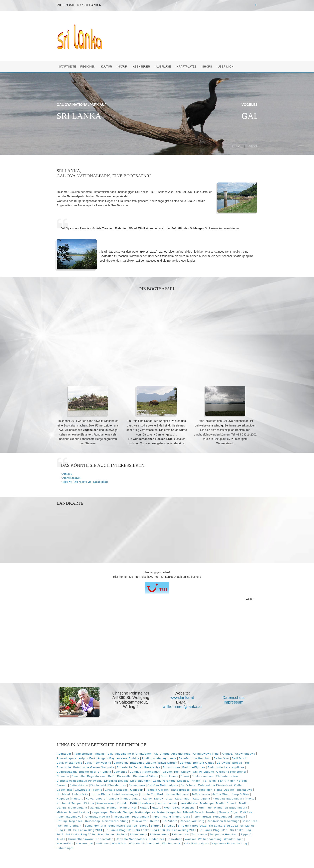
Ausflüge (167, 66)
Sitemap (232, 825)
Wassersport (148, 842)
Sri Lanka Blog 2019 (114, 833)
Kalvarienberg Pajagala (134, 798)
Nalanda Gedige (175, 811)
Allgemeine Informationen (136, 753)
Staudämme (171, 833)
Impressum (233, 701)
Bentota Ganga (225, 762)
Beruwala (245, 762)
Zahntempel (126, 847)
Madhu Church (85, 807)
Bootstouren (194, 766)
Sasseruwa (111, 825)
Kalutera (109, 798)
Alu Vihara (164, 753)
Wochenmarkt (235, 842)
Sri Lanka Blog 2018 (83, 833)
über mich (229, 66)
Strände (187, 833)
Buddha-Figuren (216, 766)
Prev (233, 146)
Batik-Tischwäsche (119, 762)
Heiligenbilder (232, 789)
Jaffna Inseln (234, 793)
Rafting (119, 820)
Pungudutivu (89, 820)
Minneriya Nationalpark (91, 811)
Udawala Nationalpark (197, 838)
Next (251, 146)
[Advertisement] (157, 333)
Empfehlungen (167, 780)
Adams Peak (106, 753)
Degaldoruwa (117, 775)
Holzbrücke (114, 793)
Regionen (91, 66)
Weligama (166, 842)
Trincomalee (170, 838)
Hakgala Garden (188, 789)
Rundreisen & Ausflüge (84, 825)
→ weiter (245, 598)
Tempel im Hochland (93, 838)
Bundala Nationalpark (166, 771)
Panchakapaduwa (132, 816)
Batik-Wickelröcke (91, 762)
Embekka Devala (143, 780)
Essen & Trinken (216, 780)
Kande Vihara (163, 798)
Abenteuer (145, 66)
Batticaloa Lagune (165, 762)
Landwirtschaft (213, 802)
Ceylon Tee (191, 771)
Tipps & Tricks (120, 838)
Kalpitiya (95, 798)
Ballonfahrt (247, 757)
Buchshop (141, 771)
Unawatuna (239, 838)
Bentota (207, 762)
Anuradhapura (92, 757)
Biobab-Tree (68, 766)
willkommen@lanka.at (182, 706)
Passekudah (184, 816)
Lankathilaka (235, 802)
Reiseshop (150, 820)
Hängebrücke (211, 789)
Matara (208, 807)
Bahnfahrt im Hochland (220, 757)
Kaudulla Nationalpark (75, 802)
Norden (76, 816)
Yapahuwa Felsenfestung (97, 847)
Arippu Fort (112, 757)
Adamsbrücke (86, 753)
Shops (210, 66)
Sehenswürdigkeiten (185, 825)
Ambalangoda (183, 753)
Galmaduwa (162, 784)
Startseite (70, 66)
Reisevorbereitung (173, 820)
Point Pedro (244, 816)
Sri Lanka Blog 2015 (184, 829)
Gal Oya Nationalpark (188, 784)
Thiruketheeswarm (146, 838)
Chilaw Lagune (224, 771)
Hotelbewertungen (159, 793)
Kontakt (169, 802)
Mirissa (115, 811)
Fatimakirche (104, 784)
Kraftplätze (190, 66)
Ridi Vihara (227, 820)
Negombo (227, 811)
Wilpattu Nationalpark (208, 842)
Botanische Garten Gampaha (116, 766)
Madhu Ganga (108, 807)
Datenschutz (233, 697)
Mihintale (66, 811)
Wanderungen (108, 842)
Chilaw (206, 771)
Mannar (164, 807)
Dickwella (145, 775)
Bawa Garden (189, 762)
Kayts (97, 802)
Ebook (206, 775)
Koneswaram (152, 802)
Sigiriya (219, 825)
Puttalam (105, 820)
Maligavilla (149, 807)
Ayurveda (195, 757)
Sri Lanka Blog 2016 (216, 829)
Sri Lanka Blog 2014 (153, 829)
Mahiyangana (130, 807)
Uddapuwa (222, 838)
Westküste (183, 842)
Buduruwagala (87, 771)
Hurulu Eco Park (186, 793)
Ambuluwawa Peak (209, 753)
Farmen (87, 784)
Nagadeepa (153, 811)
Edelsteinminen (224, 775)
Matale (196, 807)
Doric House (190, 775)
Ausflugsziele (176, 757)
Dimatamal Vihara (167, 775)
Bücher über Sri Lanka (116, 771)
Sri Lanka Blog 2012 (90, 829)
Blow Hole (86, 766)
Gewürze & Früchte (119, 789)
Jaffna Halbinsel (211, 793)
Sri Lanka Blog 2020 (145, 833)
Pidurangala (203, 816)
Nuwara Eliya (93, 816)
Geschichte (95, 789)
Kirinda (136, 802)
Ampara (70, 473)
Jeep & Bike (77, 798)
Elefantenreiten (70, 780)
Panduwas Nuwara (160, 816)
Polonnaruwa (68, 820)
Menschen (241, 807)
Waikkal (65, 842)
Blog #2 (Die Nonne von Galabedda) (88, 481)
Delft (132, 775)
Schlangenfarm (158, 825)
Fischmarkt (123, 784)
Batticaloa (142, 762)
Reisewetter (197, 820)
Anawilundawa (74, 477)
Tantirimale (69, 838)
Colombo (84, 775)
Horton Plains (134, 793)
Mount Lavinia (132, 811)
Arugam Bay (131, 757)
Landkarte (194, 802)
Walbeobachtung (84, 842)
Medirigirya (224, 807)
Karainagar (214, 798)
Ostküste (111, 816)
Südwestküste (225, 833)
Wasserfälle (129, 842)
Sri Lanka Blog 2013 (122, 829)
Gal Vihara (213, 784)
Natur (126, 66)
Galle (81, 789)
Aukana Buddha (153, 757)
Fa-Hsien (236, 780)
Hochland (97, 793)
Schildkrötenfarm (133, 825)
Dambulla (99, 775)
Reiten (212, 820)
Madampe (66, 807)
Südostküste (204, 833)
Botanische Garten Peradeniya (161, 766)
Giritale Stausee (147, 789)
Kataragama (233, 798)
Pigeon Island (224, 816)
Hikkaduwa (80, 793)
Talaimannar (246, 833)
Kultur (110, 66)
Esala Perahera (191, 780)
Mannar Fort (181, 807)
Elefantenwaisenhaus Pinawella (106, 780)
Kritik (181, 802)
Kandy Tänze (195, 798)
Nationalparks (198, 811)
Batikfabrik (68, 762)
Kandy (179, 798)
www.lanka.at (182, 697)
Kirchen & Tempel (116, 802)
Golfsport (167, 789)
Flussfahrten (142, 784)
